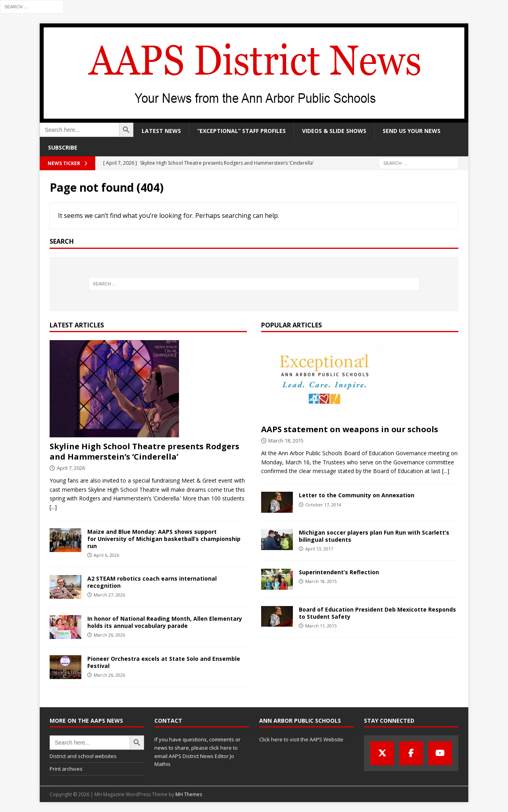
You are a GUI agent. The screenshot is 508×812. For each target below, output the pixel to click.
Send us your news (412, 131)
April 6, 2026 (106, 555)
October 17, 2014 (323, 505)
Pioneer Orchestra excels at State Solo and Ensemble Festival (164, 662)
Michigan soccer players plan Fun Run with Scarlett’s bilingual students (374, 536)
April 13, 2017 (319, 549)
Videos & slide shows (334, 131)
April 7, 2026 (71, 468)
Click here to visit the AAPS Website (301, 739)
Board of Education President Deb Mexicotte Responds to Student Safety (377, 613)
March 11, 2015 (321, 626)
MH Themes (189, 794)
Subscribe (63, 147)
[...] (53, 507)
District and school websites (83, 756)
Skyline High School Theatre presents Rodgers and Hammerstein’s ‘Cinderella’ (144, 451)
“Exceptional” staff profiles (241, 131)
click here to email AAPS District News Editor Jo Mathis (196, 756)
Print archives (66, 769)
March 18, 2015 (286, 441)
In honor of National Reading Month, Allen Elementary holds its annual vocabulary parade (165, 622)
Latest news (161, 131)
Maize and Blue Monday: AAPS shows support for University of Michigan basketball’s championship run (164, 539)
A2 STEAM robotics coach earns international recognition (152, 582)
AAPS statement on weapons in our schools (350, 429)
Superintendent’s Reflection (339, 572)
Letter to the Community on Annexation (357, 495)
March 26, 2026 (109, 635)
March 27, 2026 (109, 595)
